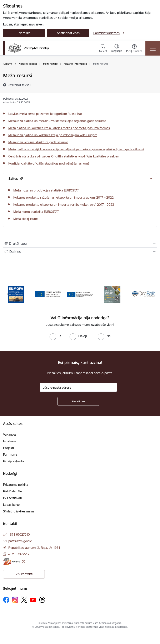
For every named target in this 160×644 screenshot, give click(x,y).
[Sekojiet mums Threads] (42, 600)
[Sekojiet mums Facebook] (6, 600)
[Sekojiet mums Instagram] (15, 600)
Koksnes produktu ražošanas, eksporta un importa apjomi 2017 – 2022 (64, 197)
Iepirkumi (10, 441)
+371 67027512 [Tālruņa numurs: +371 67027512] (19, 554)
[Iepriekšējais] (8, 294)
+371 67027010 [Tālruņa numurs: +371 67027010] (19, 534)
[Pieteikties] (78, 401)
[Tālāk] (152, 294)
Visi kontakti (24, 574)
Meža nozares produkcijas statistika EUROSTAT (46, 190)
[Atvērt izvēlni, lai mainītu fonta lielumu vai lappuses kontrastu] (134, 49)
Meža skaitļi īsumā (26, 219)
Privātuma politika (16, 485)
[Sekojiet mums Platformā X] (24, 600)
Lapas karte (11, 505)
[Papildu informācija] (23, 562)
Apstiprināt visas (68, 33)
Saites (16, 178)
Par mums (10, 454)
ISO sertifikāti (12, 498)
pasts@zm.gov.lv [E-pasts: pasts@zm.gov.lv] (20, 541)
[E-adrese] (11, 562)
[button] (21, 178)
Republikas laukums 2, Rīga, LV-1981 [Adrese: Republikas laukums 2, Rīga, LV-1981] (34, 548)
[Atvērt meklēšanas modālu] (103, 49)
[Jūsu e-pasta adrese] (78, 387)
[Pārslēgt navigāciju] (153, 48)
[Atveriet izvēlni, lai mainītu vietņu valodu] (117, 49)
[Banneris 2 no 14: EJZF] (48, 294)
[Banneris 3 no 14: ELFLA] (80, 294)
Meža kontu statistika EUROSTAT (36, 212)
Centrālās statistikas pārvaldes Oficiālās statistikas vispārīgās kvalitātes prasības (64, 156)
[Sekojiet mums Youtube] (33, 600)
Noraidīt (24, 33)
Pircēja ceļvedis (14, 461)
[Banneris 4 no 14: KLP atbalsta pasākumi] (112, 294)
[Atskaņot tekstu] (20, 85)
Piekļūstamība (13, 491)
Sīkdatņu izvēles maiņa (19, 511)
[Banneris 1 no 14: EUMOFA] (16, 294)
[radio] (55, 336)
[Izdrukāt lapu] (80, 243)
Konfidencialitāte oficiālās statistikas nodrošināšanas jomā (49, 163)
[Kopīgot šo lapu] (80, 252)
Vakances (10, 434)
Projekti (8, 448)
